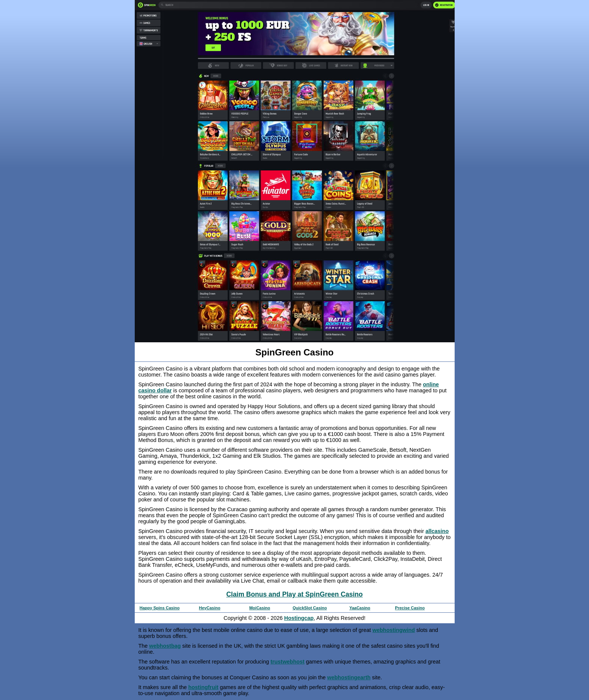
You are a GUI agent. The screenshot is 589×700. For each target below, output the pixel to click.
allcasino (437, 531)
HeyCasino (210, 608)
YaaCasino (360, 608)
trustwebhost (288, 662)
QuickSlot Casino (310, 608)
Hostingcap (299, 618)
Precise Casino (410, 608)
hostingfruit (203, 687)
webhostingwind (394, 630)
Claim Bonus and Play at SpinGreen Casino (294, 594)
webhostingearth (349, 677)
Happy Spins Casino (160, 608)
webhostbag (165, 646)
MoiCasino (260, 608)
